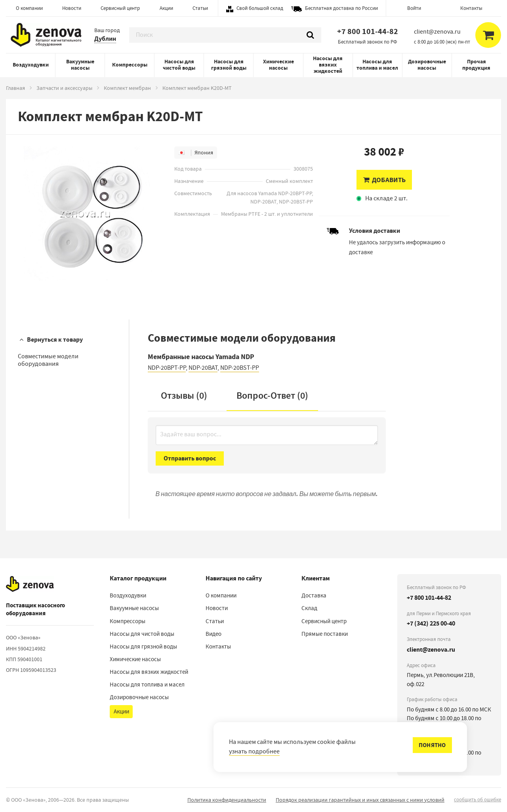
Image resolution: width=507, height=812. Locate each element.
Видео (213, 634)
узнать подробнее (254, 751)
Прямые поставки (325, 634)
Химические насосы (278, 65)
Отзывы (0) (184, 396)
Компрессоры (130, 65)
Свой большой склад (260, 8)
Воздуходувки (31, 65)
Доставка (314, 595)
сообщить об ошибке (477, 800)
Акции (166, 8)
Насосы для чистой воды (179, 65)
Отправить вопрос (190, 458)
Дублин (105, 39)
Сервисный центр (120, 8)
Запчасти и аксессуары (64, 88)
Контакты (471, 8)
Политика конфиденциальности (227, 800)
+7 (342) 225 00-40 (431, 623)
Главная (15, 88)
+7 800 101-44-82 (368, 31)
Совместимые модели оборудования (48, 360)
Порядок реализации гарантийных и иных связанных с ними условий (360, 800)
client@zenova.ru (431, 649)
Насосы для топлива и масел (377, 65)
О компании (29, 8)
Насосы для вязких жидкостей (328, 65)
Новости (72, 8)
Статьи (200, 8)
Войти (414, 8)
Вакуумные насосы (80, 65)
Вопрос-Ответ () (272, 396)
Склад (309, 608)
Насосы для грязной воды (229, 65)
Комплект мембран (127, 88)
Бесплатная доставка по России (341, 8)
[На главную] (30, 584)
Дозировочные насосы (427, 65)
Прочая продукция (476, 65)
